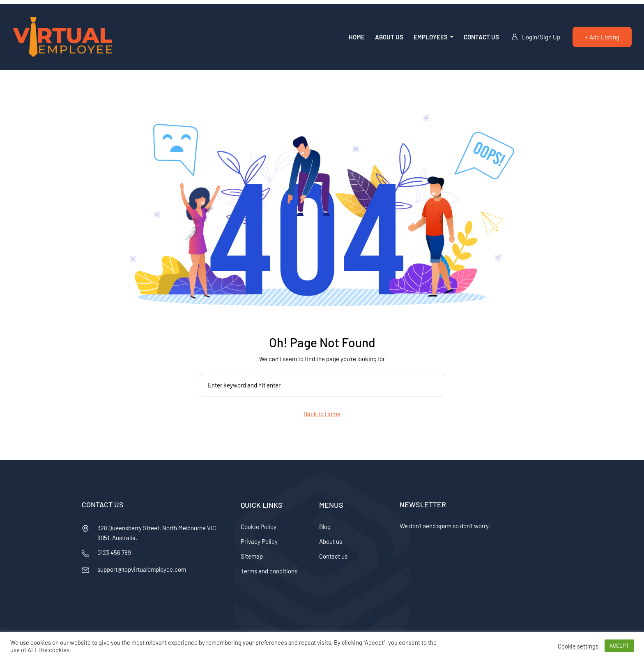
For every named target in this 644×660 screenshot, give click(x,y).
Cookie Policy (259, 527)
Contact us (481, 37)
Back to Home (322, 414)
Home (357, 37)
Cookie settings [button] (578, 646)
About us (389, 37)
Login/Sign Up (536, 37)
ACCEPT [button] (619, 646)
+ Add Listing (602, 37)
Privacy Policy (259, 541)
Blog (325, 527)
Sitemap (252, 556)
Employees (431, 37)
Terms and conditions (269, 571)
